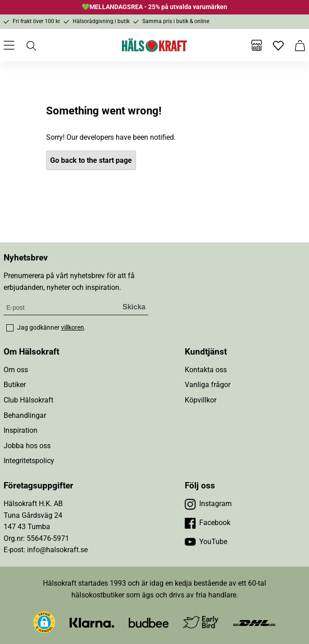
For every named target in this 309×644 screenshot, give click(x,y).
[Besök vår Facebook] (208, 523)
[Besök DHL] (254, 622)
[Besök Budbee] (149, 622)
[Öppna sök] (31, 45)
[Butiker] (257, 45)
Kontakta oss (206, 370)
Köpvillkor (201, 400)
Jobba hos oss (27, 446)
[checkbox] (10, 328)
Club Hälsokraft (28, 400)
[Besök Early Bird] (201, 622)
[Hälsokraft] (154, 45)
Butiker (15, 385)
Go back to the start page (91, 160)
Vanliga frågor (208, 385)
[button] (44, 622)
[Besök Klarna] (92, 622)
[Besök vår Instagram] (208, 504)
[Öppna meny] (9, 45)
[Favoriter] (278, 45)
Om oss (16, 370)
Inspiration (21, 430)
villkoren (73, 327)
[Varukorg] (300, 45)
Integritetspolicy (29, 461)
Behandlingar (25, 415)
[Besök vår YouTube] (206, 542)
